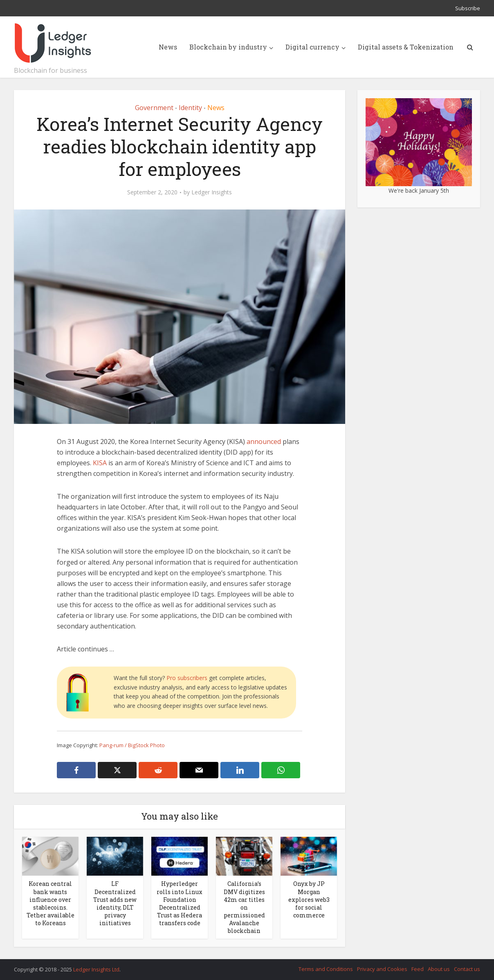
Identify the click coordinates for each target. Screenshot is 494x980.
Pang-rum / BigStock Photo (132, 745)
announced (264, 442)
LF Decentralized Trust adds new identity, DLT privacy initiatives (115, 903)
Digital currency (312, 47)
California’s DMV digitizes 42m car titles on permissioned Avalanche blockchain (244, 907)
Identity (190, 108)
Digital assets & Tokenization (406, 47)
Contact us (467, 969)
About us (439, 969)
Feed (418, 969)
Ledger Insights (212, 192)
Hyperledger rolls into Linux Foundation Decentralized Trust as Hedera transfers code (180, 903)
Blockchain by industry (228, 47)
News (168, 47)
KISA (100, 463)
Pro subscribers (187, 678)
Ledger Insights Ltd (96, 969)
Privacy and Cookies (382, 969)
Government (154, 108)
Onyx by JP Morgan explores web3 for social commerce (309, 899)
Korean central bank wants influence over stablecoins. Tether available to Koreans (51, 903)
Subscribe (468, 8)
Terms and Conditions (326, 969)
